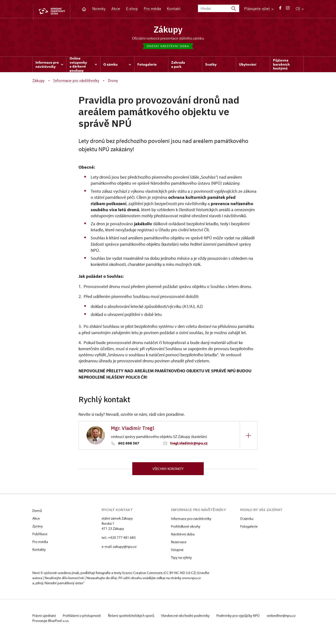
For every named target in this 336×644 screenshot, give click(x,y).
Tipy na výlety (181, 560)
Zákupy (168, 30)
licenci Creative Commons (142, 575)
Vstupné (177, 552)
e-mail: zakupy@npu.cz (119, 549)
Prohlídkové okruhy (186, 528)
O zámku (247, 521)
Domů (37, 513)
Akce (116, 9)
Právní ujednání (44, 618)
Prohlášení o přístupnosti (84, 618)
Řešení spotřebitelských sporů (135, 618)
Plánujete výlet (259, 9)
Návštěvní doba (183, 536)
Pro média (152, 9)
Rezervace (179, 544)
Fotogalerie (249, 528)
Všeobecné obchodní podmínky (190, 618)
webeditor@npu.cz (47, 623)
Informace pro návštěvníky (191, 521)
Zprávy (38, 528)
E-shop (132, 9)
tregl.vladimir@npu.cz (189, 444)
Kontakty (39, 552)
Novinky (99, 9)
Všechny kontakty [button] (168, 470)
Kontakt (174, 9)
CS (300, 9)
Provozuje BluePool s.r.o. (51, 628)
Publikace (40, 536)
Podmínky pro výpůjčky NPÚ (245, 618)
